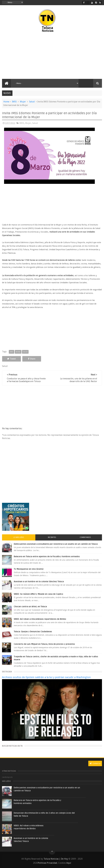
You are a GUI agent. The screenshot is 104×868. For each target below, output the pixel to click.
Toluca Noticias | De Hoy (56, 859)
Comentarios (85, 537)
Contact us (95, 763)
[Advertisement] (25, 56)
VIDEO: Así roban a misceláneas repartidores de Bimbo (40, 619)
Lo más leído (19, 537)
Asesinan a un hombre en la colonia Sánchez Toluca (39, 582)
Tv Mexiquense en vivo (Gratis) (29, 569)
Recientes (52, 537)
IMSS (14, 102)
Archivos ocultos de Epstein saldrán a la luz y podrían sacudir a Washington (46, 677)
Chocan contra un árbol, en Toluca (30, 607)
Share (32, 359)
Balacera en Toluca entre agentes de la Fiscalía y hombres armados (47, 557)
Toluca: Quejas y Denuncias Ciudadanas (33, 632)
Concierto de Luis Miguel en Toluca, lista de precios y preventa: (44, 644)
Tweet (12, 359)
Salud (32, 102)
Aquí (69, 863)
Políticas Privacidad (48, 863)
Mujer (23, 102)
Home (6, 102)
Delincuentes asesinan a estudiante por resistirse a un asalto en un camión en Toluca (56, 544)
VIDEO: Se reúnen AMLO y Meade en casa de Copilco (38, 594)
